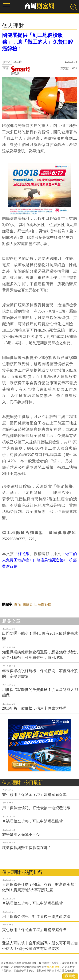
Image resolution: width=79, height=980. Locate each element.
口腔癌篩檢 (43, 604)
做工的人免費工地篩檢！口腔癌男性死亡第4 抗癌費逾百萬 (39, 560)
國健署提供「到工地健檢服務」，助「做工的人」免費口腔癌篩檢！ (37, 42)
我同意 (70, 976)
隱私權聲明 (53, 967)
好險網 (20, 71)
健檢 (17, 604)
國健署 (28, 604)
